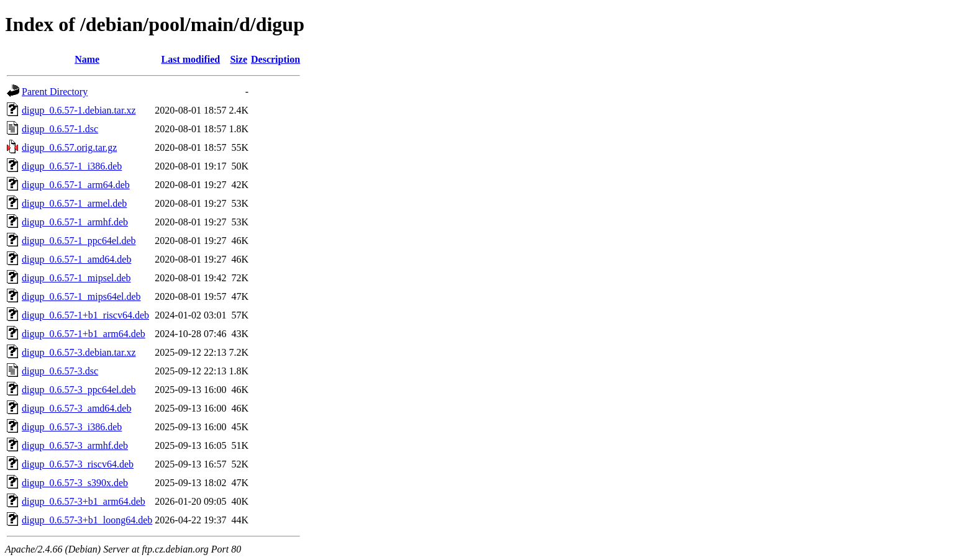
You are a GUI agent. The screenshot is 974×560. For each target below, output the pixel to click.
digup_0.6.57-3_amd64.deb (76, 408)
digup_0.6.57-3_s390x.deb (75, 483)
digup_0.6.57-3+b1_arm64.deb (84, 501)
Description (275, 59)
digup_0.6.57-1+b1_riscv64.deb (85, 315)
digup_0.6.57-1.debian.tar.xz (79, 110)
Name (87, 59)
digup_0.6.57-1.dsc (60, 129)
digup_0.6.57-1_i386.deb (72, 166)
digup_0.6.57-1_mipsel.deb (76, 278)
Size (239, 59)
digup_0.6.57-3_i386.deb (72, 427)
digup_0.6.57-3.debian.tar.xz (79, 352)
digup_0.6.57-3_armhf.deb (75, 445)
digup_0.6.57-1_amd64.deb (76, 259)
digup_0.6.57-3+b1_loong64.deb (87, 520)
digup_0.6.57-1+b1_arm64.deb (84, 334)
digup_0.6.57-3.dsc (60, 371)
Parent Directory (55, 92)
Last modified (191, 59)
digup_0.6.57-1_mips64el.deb (81, 296)
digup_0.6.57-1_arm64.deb (76, 185)
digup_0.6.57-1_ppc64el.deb (79, 241)
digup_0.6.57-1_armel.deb (74, 203)
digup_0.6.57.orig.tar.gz (69, 147)
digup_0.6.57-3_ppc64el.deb (79, 390)
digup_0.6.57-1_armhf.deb (75, 222)
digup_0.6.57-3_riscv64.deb (78, 464)
